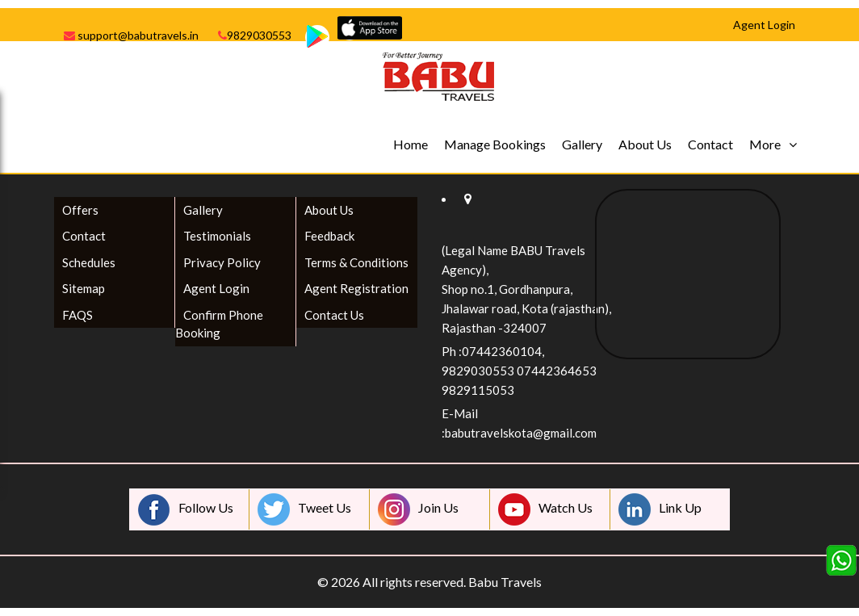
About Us (645, 144)
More (765, 144)
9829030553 (255, 35)
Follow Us (186, 509)
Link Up (660, 509)
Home (411, 144)
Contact (710, 144)
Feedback (329, 236)
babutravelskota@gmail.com (521, 433)
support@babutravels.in (131, 35)
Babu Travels (505, 582)
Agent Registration (356, 288)
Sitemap (84, 288)
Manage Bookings (495, 144)
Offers (80, 210)
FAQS (78, 315)
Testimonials (217, 236)
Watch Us (545, 509)
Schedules (89, 262)
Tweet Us (304, 509)
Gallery (582, 144)
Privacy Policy (222, 262)
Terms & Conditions (356, 262)
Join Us (418, 509)
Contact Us (334, 315)
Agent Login (216, 288)
